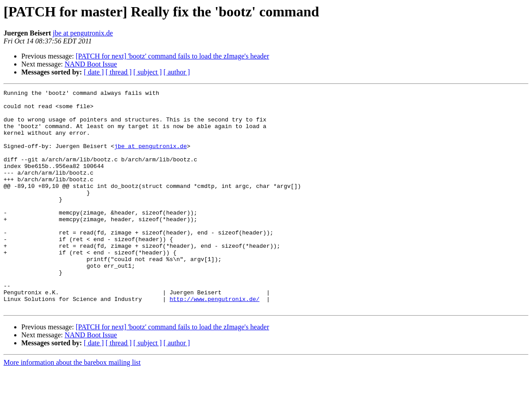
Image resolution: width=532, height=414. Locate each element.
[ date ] (94, 72)
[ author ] (177, 72)
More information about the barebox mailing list (72, 406)
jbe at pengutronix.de (83, 33)
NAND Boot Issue (91, 64)
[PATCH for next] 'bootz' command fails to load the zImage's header (172, 56)
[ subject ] (148, 72)
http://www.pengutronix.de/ (214, 341)
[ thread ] (119, 72)
